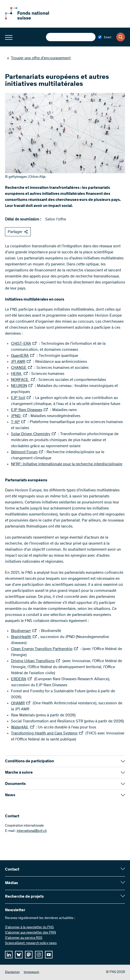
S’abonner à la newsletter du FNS (29, 928)
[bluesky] (19, 955)
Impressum (31, 972)
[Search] (121, 37)
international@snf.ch (32, 831)
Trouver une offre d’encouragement (39, 58)
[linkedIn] (9, 955)
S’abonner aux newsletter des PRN (30, 933)
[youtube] (49, 955)
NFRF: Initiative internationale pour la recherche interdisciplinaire (67, 464)
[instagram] (39, 955)
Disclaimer (12, 972)
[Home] (32, 19)
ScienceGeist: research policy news (31, 943)
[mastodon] (29, 955)
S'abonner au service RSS (24, 938)
